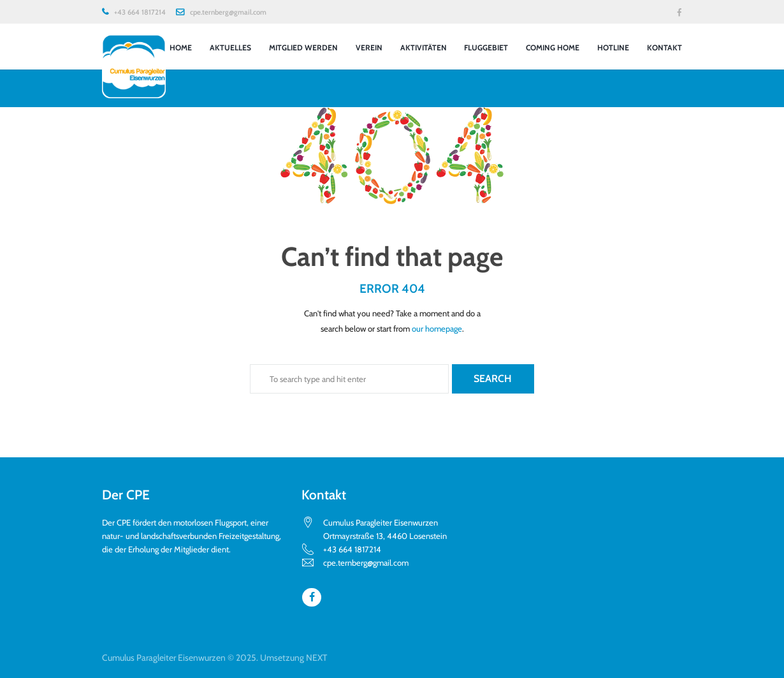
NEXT (316, 658)
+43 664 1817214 (140, 12)
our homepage (437, 328)
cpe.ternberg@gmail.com (228, 12)
